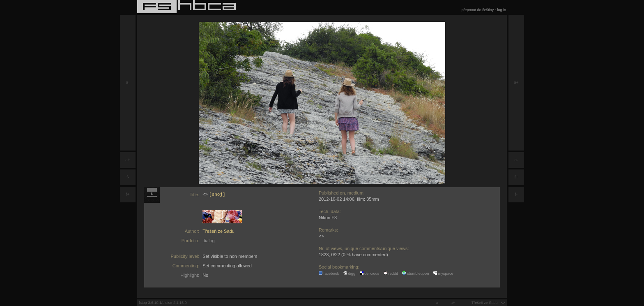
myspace (443, 274)
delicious (370, 274)
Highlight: (190, 275)
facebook (329, 274)
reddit (391, 274)
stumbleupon (415, 274)
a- (128, 82)
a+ (128, 160)
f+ (128, 194)
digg (349, 274)
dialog (208, 241)
